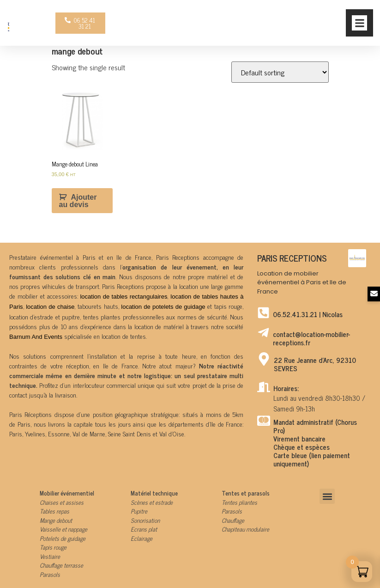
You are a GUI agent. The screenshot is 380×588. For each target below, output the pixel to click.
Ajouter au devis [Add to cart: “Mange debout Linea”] (78, 201)
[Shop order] (280, 72)
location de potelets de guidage (163, 307)
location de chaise (50, 307)
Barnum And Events (36, 337)
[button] (359, 23)
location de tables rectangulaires (124, 297)
